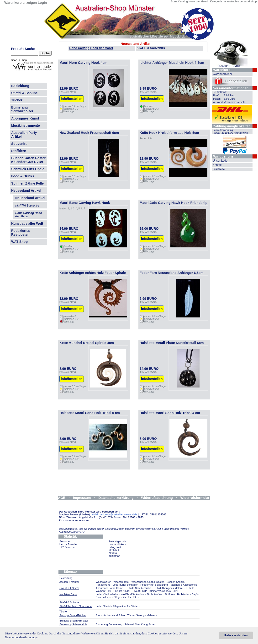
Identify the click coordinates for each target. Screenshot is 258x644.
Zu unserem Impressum (74, 520)
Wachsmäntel (121, 582)
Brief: (216, 95)
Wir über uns (223, 156)
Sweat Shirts (140, 591)
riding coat (115, 547)
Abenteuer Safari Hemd (109, 588)
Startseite (219, 169)
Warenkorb (222, 70)
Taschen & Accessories (183, 585)
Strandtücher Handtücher (110, 615)
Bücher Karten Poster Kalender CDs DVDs (28, 160)
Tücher (17, 100)
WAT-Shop (19, 242)
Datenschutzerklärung (116, 498)
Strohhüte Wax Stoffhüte (161, 594)
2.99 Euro (230, 95)
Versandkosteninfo (235, 102)
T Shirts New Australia (138, 588)
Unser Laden (221, 161)
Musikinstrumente (26, 126)
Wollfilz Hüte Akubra (132, 594)
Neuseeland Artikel (26, 191)
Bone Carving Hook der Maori (91, 48)
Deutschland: (220, 92)
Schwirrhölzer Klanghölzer (140, 624)
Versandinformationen (231, 88)
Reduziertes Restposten (21, 233)
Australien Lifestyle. (72, 532)
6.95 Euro (230, 99)
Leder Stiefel (103, 606)
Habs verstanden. (236, 635)
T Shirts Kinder (122, 591)
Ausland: (218, 102)
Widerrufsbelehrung (157, 498)
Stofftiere (18, 151)
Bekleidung (20, 86)
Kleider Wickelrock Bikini (164, 591)
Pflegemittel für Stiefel (125, 606)
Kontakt (218, 165)
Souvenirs (19, 144)
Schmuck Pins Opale (28, 169)
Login (42, 3)
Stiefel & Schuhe (24, 93)
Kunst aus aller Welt (27, 224)
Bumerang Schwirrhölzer (22, 109)
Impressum (82, 498)
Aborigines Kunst (25, 118)
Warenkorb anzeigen (21, 3)
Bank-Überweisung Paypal (230, 131)
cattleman (115, 556)
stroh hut (114, 550)
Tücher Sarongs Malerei (141, 615)
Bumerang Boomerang (109, 624)
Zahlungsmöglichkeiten (232, 126)
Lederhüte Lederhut (107, 594)
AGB (62, 498)
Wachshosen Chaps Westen (148, 582)
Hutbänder (184, 594)
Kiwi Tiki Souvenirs (151, 48)
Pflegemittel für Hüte (126, 597)
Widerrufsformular (195, 498)
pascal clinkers (117, 544)
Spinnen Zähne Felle (27, 183)
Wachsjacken (103, 582)
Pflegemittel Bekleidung (154, 585)
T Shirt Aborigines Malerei (168, 588)
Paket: (217, 99)
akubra (113, 553)
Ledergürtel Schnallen (125, 585)
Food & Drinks (23, 176)
